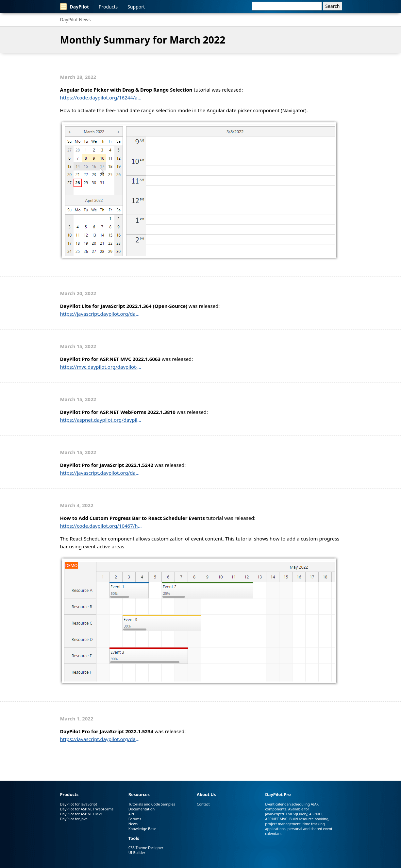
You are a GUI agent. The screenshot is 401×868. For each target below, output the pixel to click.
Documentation (142, 809)
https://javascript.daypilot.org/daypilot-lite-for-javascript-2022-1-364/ (101, 314)
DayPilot (75, 7)
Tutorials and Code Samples (152, 804)
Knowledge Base (142, 829)
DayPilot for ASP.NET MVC (82, 814)
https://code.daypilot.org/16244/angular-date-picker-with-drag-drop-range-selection (101, 97)
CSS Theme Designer (146, 848)
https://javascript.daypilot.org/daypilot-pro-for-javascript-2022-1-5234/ (101, 739)
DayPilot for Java (74, 819)
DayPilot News (75, 19)
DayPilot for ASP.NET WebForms (87, 809)
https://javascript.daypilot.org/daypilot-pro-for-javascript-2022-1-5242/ (101, 473)
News (133, 824)
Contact (203, 804)
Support (136, 7)
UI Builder (137, 852)
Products (108, 7)
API (131, 814)
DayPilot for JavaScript (79, 804)
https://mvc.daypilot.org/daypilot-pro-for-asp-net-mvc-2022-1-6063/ (101, 367)
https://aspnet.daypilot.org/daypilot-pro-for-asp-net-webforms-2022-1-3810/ (101, 420)
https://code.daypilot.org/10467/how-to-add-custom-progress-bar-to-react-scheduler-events (101, 526)
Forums (135, 819)
